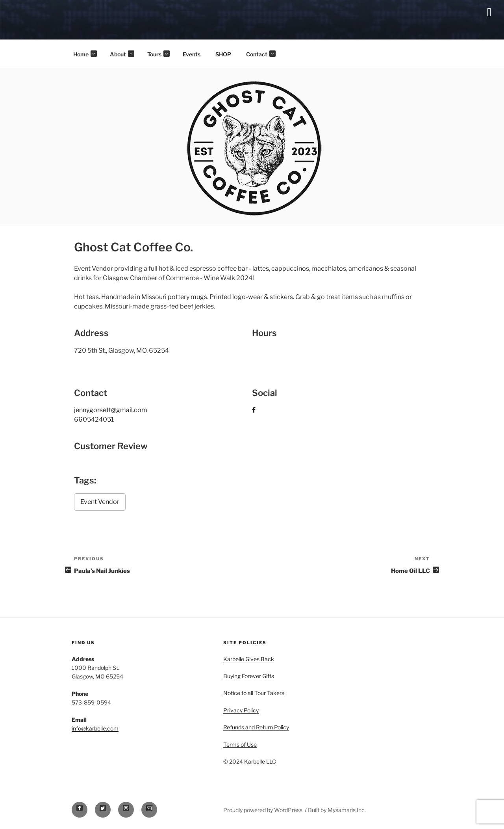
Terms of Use (240, 744)
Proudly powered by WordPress (263, 810)
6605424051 (94, 419)
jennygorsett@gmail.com (111, 410)
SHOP (223, 54)
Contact (261, 54)
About (122, 54)
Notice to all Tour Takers (254, 693)
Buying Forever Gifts (249, 676)
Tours (158, 54)
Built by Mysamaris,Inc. (337, 810)
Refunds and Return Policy (256, 727)
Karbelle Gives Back (249, 659)
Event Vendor (100, 502)
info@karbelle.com (95, 728)
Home (85, 54)
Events (192, 54)
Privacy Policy (241, 710)
